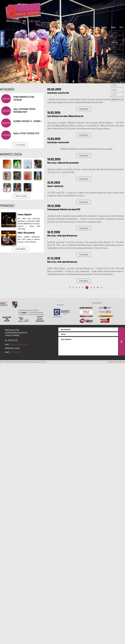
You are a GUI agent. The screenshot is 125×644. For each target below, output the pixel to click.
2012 (114, 99)
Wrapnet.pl (121, 362)
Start (72, 27)
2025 (115, 38)
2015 (114, 85)
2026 (115, 33)
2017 (114, 76)
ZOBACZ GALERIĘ (21, 196)
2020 (115, 61)
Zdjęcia (113, 27)
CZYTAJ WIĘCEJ (20, 145)
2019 (114, 66)
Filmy (121, 27)
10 (98, 287)
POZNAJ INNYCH (21, 249)
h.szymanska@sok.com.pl (18, 344)
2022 (115, 52)
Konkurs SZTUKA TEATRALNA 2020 (26, 133)
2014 (114, 90)
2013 (114, 95)
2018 (115, 71)
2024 (115, 42)
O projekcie (94, 27)
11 (101, 287)
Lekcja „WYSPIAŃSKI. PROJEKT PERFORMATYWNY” (25, 110)
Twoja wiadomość (88, 346)
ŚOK (7, 362)
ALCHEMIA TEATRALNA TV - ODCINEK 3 (27, 121)
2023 (115, 47)
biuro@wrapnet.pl (16, 352)
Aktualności (82, 27)
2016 (114, 80)
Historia (104, 27)
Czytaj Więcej (84, 109)
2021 (114, 57)
